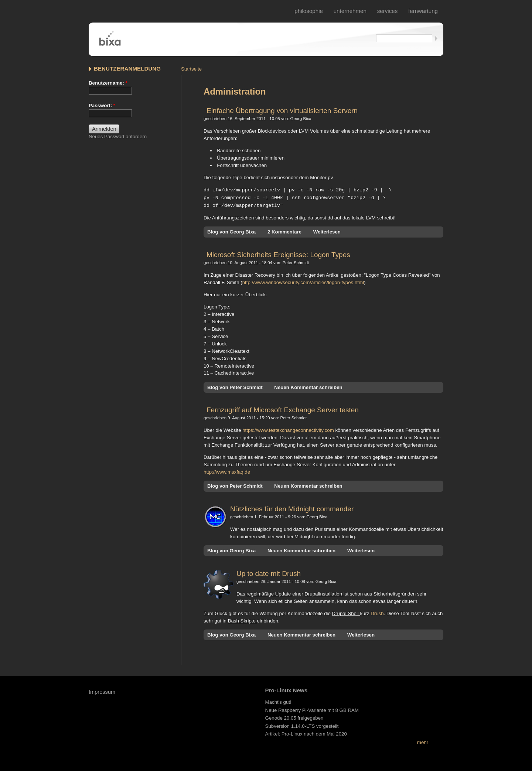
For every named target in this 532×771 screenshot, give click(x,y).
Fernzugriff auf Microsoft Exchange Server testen (283, 409)
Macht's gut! (278, 701)
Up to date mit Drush (269, 572)
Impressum (102, 691)
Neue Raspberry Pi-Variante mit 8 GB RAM (312, 709)
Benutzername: (108, 83)
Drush (377, 612)
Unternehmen (350, 11)
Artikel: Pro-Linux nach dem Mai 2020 (306, 733)
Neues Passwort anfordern (118, 137)
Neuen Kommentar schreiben (308, 386)
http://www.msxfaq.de (227, 471)
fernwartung (423, 11)
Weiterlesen (327, 231)
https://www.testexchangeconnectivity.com (288, 429)
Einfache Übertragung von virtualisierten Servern (282, 111)
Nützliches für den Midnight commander (292, 508)
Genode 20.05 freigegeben (294, 717)
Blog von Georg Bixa (231, 231)
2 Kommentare (284, 231)
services (388, 11)
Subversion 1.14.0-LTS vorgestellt (302, 725)
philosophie (309, 11)
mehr (423, 741)
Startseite (191, 69)
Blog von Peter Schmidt (235, 386)
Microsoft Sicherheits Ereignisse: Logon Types (278, 254)
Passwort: (102, 105)
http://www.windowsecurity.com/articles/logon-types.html (303, 281)
